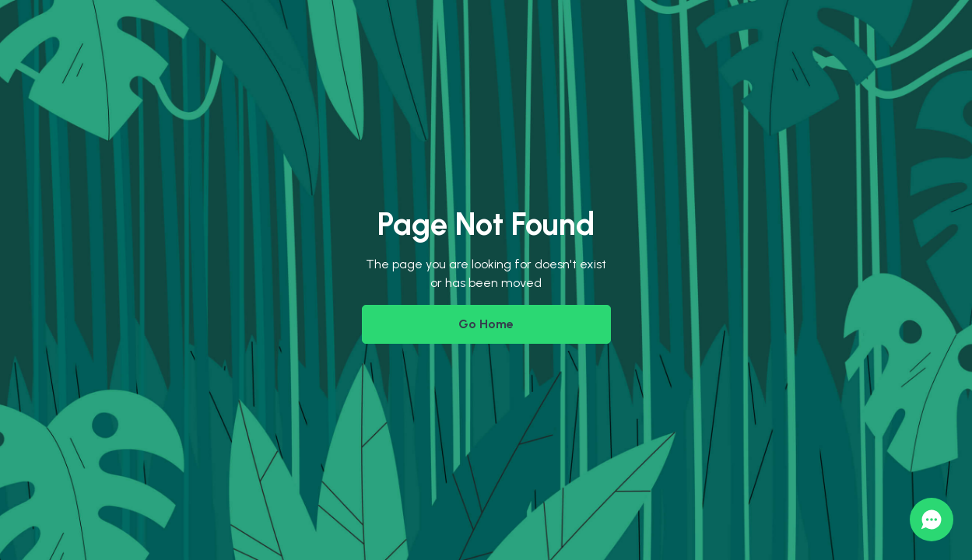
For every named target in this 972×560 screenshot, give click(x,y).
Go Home (486, 324)
